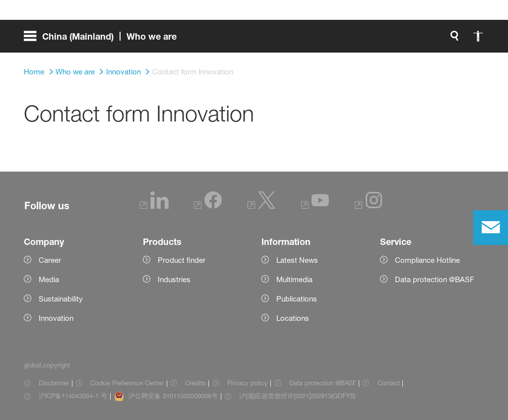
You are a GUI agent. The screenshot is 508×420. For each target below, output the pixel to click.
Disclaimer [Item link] (54, 383)
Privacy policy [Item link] (248, 383)
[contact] (491, 228)
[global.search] (350, 40)
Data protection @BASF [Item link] (323, 383)
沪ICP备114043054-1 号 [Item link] (73, 396)
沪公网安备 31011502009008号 (173, 396)
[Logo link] (444, 40)
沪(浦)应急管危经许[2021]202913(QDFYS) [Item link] (297, 396)
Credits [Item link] (195, 383)
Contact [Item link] (389, 383)
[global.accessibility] (374, 40)
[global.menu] (104, 40)
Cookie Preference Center (127, 383)
